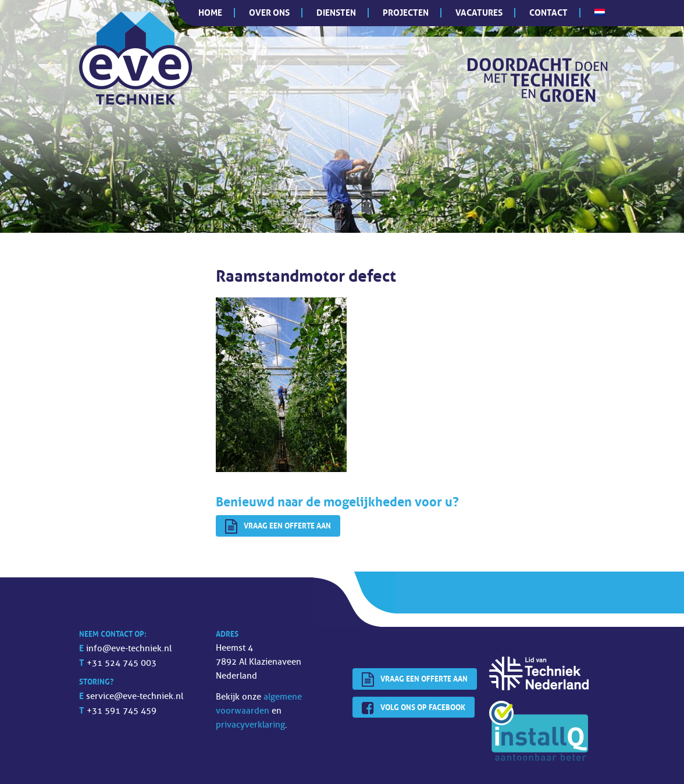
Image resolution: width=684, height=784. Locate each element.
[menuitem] (600, 12)
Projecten (406, 13)
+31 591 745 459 (122, 711)
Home (210, 13)
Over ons (269, 13)
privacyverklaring (250, 725)
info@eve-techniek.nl (129, 649)
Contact (548, 13)
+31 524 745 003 (122, 663)
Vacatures (479, 13)
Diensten (336, 13)
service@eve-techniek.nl (135, 696)
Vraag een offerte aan (278, 527)
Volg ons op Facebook (414, 708)
